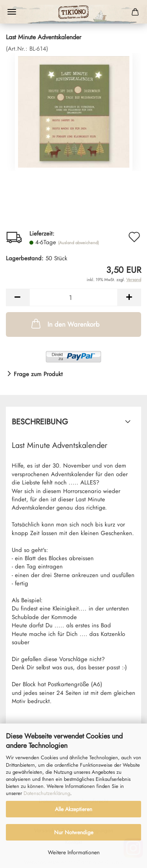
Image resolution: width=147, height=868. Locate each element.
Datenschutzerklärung (47, 793)
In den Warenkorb (65, 323)
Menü (12, 12)
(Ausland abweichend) (78, 243)
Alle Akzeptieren (73, 809)
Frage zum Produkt (38, 374)
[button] (18, 297)
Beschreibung (40, 422)
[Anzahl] (73, 297)
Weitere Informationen (74, 852)
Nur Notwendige (74, 832)
